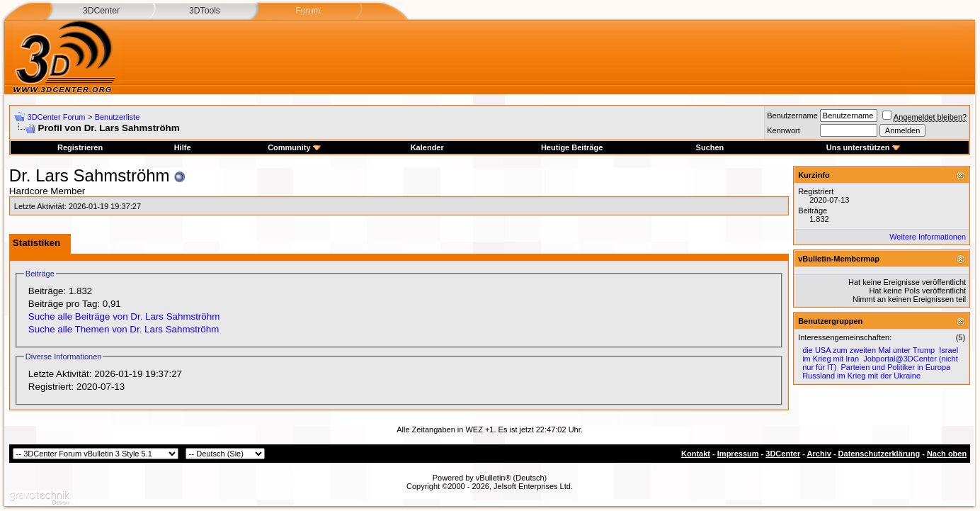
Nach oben (947, 454)
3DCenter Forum (57, 117)
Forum (308, 11)
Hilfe (183, 147)
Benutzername (792, 116)
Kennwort (783, 130)
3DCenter (101, 11)
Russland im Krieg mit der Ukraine (861, 376)
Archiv (819, 454)
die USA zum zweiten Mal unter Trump (868, 350)
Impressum (738, 454)
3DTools (205, 11)
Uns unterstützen (863, 147)
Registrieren (80, 147)
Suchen (710, 147)
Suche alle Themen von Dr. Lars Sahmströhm (124, 329)
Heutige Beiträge (572, 147)
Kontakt (696, 454)
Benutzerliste (118, 117)
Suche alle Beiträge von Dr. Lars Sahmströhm (124, 316)
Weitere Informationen (928, 237)
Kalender (427, 147)
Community (294, 147)
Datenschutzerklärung (879, 454)
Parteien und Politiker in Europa (896, 367)
